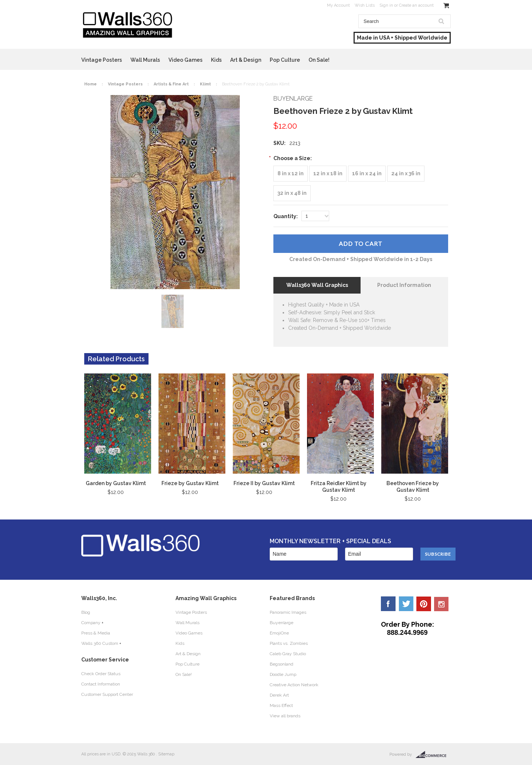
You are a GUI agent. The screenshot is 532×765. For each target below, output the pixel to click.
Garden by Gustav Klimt (116, 483)
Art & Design (246, 60)
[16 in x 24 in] (367, 174)
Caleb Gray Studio (288, 654)
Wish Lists (365, 5)
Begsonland (282, 664)
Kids (216, 60)
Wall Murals (145, 60)
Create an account (416, 5)
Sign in (386, 5)
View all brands (285, 716)
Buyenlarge (282, 623)
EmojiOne (279, 633)
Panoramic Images (288, 612)
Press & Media (96, 633)
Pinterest (424, 604)
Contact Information (101, 684)
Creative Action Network (294, 685)
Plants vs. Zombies (289, 643)
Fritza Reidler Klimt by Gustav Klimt (339, 487)
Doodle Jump (283, 674)
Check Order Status (101, 674)
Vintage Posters (102, 60)
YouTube (441, 604)
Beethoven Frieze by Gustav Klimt (413, 487)
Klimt (205, 84)
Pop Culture (285, 60)
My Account (338, 5)
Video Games (185, 60)
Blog (86, 612)
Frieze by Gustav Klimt (190, 483)
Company (91, 623)
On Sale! (319, 60)
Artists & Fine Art (171, 84)
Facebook (388, 604)
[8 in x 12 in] (291, 174)
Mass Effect (281, 705)
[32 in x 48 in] (292, 193)
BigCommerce (433, 755)
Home (91, 84)
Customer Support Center (107, 694)
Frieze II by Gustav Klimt (264, 483)
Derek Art (279, 695)
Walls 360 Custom (100, 643)
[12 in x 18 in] (328, 174)
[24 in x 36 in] (406, 174)
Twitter (406, 604)
